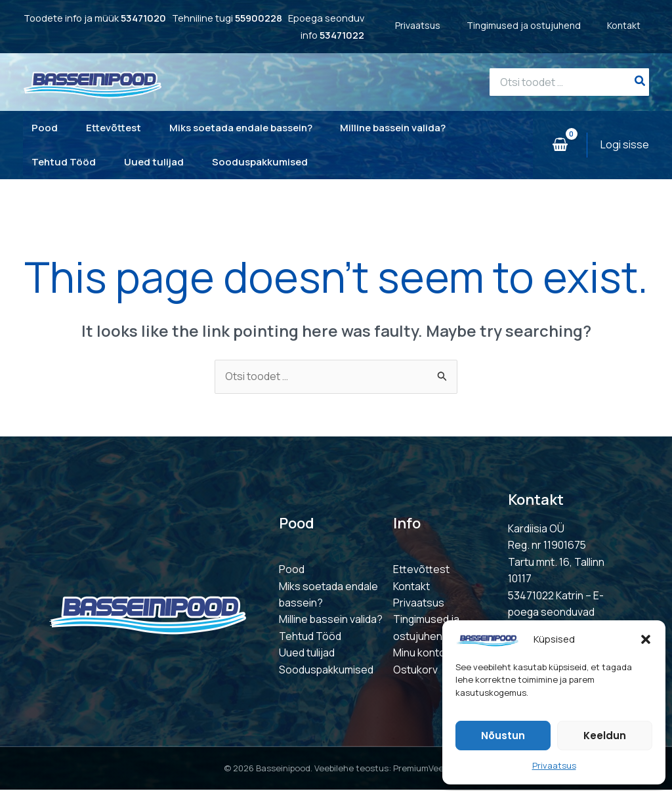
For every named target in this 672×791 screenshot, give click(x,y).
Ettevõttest (421, 570)
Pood (292, 570)
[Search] (640, 82)
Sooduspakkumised (326, 670)
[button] (646, 639)
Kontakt (632, 25)
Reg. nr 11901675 (548, 545)
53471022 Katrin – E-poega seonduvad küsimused (556, 613)
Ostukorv (415, 670)
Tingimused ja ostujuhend (532, 25)
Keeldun (605, 736)
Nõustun (503, 736)
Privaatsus (554, 765)
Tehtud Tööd (310, 637)
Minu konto (419, 654)
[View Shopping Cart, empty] (560, 145)
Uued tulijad (307, 654)
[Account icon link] (625, 145)
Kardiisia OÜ (536, 528)
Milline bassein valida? (331, 620)
